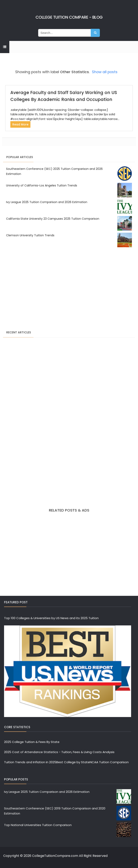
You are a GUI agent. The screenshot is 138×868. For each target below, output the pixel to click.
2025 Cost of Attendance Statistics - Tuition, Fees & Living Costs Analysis (59, 752)
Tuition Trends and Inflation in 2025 (30, 762)
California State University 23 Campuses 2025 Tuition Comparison (53, 219)
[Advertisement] (69, 289)
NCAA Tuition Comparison (109, 762)
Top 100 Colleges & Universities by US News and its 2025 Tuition (51, 618)
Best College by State (73, 762)
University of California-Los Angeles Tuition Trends (42, 185)
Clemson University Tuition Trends (30, 235)
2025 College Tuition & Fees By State (32, 742)
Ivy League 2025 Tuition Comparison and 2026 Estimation (47, 202)
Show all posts (105, 72)
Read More (20, 124)
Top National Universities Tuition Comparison (38, 825)
